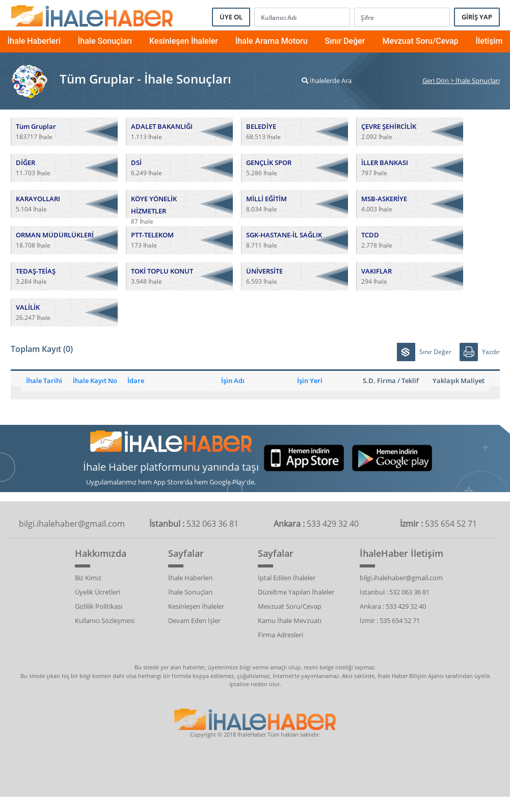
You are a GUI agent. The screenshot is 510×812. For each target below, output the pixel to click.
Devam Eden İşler (194, 620)
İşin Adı (233, 381)
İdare (136, 381)
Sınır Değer (345, 41)
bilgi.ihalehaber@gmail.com (401, 578)
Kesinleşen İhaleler (184, 41)
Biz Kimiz (88, 578)
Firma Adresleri (280, 635)
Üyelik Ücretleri (98, 592)
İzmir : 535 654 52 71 (390, 620)
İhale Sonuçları (105, 41)
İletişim (489, 41)
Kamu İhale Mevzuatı (290, 620)
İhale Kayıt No (95, 381)
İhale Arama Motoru (272, 41)
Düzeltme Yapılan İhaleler (296, 592)
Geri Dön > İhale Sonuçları (461, 80)
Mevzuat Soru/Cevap (420, 41)
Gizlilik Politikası (99, 606)
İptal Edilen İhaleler (287, 578)
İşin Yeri (310, 381)
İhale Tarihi (44, 381)
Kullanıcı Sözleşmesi (105, 620)
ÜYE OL (231, 17)
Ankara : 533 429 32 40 (393, 606)
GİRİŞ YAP (477, 17)
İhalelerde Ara (327, 80)
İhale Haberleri (34, 41)
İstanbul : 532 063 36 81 (395, 592)
